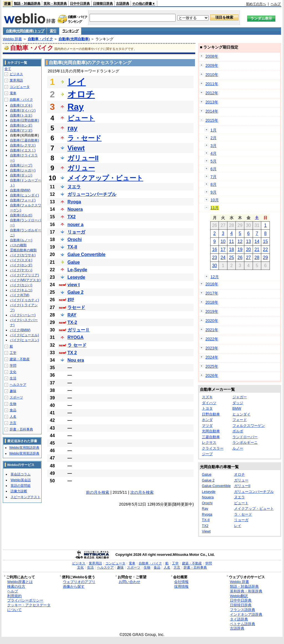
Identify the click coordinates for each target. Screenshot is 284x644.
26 (240, 258)
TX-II (72, 247)
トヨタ (207, 408)
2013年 (212, 102)
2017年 (212, 293)
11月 (215, 208)
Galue (73, 262)
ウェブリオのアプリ (79, 582)
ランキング (70, 31)
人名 (13, 417)
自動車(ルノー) (21, 240)
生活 (13, 378)
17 (223, 249)
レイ (77, 82)
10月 (215, 200)
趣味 (13, 391)
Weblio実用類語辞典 (24, 448)
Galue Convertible (86, 254)
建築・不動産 (20, 359)
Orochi (75, 239)
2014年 (212, 111)
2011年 (212, 84)
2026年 (212, 376)
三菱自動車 (211, 437)
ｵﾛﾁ (71, 300)
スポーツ (16, 397)
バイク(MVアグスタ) (25, 280)
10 (223, 241)
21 (257, 249)
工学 (13, 353)
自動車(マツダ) (21, 130)
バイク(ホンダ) (21, 265)
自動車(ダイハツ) (23, 110)
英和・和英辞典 (55, 4)
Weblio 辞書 (12, 39)
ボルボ (238, 431)
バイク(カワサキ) (23, 255)
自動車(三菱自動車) (24, 140)
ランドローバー (245, 437)
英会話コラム (21, 474)
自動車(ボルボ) (21, 215)
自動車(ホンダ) (21, 125)
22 (265, 249)
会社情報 (181, 582)
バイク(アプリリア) (24, 275)
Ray (76, 107)
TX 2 (72, 353)
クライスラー (213, 448)
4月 (214, 153)
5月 (214, 161)
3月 (214, 146)
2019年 (212, 311)
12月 (215, 277)
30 (215, 266)
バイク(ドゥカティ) (24, 300)
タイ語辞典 (239, 619)
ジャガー (240, 397)
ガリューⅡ (78, 330)
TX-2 (72, 322)
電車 (13, 93)
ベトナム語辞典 (243, 624)
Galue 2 (75, 292)
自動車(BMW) (20, 190)
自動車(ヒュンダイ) (24, 195)
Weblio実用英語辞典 (24, 453)
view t (73, 285)
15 (265, 241)
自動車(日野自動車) (24, 120)
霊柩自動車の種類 (23, 250)
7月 (214, 177)
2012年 (212, 93)
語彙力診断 (19, 491)
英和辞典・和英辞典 (246, 591)
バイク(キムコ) (21, 290)
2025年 (212, 366)
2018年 (212, 302)
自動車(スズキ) (21, 105)
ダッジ (238, 403)
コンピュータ (20, 87)
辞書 (7, 4)
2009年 (212, 65)
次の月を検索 (142, 492)
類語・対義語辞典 (27, 4)
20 (248, 249)
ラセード (76, 307)
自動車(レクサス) (23, 145)
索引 (53, 31)
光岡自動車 (211, 431)
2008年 (212, 56)
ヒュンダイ (241, 414)
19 (240, 249)
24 (223, 258)
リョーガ (76, 232)
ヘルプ (276, 4)
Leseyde (76, 277)
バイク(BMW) (20, 330)
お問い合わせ (130, 582)
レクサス (209, 443)
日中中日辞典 (80, 4)
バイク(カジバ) (21, 285)
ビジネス (16, 74)
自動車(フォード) (23, 200)
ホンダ (207, 420)
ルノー (238, 448)
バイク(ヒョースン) (24, 340)
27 (248, 258)
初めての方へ (256, 4)
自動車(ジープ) (21, 165)
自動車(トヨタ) (21, 115)
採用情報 (181, 586)
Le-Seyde (77, 270)
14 (257, 241)
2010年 (212, 75)
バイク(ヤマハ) (21, 270)
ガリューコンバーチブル (92, 194)
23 (215, 258)
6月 (214, 169)
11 (232, 241)
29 (265, 258)
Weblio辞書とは (20, 582)
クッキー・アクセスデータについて (29, 607)
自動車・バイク (40, 39)
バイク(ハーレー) (23, 315)
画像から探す (74, 586)
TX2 (71, 217)
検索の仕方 (16, 586)
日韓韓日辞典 (103, 4)
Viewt (76, 148)
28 (257, 258)
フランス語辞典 (243, 610)
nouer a (75, 225)
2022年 (212, 339)
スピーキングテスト (26, 497)
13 (248, 241)
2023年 (212, 348)
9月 (214, 192)
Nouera (75, 209)
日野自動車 (211, 414)
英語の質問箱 (21, 486)
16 (215, 249)
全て (8, 69)
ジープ (207, 454)
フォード (240, 420)
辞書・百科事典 (21, 429)
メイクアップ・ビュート (105, 178)
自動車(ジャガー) (23, 170)
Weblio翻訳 (239, 596)
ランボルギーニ (245, 443)
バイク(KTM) (20, 295)
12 (240, 241)
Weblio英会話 (21, 480)
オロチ (81, 94)
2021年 (212, 330)
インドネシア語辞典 (246, 614)
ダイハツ (209, 403)
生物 (13, 404)
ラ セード (77, 345)
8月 (214, 184)
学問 (13, 366)
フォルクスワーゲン (249, 426)
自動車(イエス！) (23, 150)
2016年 (212, 284)
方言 (13, 423)
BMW (237, 408)
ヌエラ (74, 187)
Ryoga (74, 202)
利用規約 (14, 596)
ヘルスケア (18, 385)
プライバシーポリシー (25, 600)
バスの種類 (18, 245)
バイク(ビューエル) (24, 335)
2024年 (212, 357)
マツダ (207, 426)
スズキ (207, 397)
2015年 (212, 120)
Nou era (76, 360)
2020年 (212, 321)
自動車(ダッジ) (21, 175)
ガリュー (81, 168)
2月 (214, 138)
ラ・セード (84, 138)
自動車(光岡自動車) (74, 39)
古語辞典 (123, 4)
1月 (214, 130)
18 (232, 249)
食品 (13, 410)
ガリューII (83, 158)
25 (232, 258)
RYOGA (75, 337)
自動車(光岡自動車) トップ (25, 31)
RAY (72, 315)
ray (72, 128)
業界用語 (16, 80)
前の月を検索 (98, 492)
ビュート (81, 118)
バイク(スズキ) (21, 260)
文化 (13, 372)
